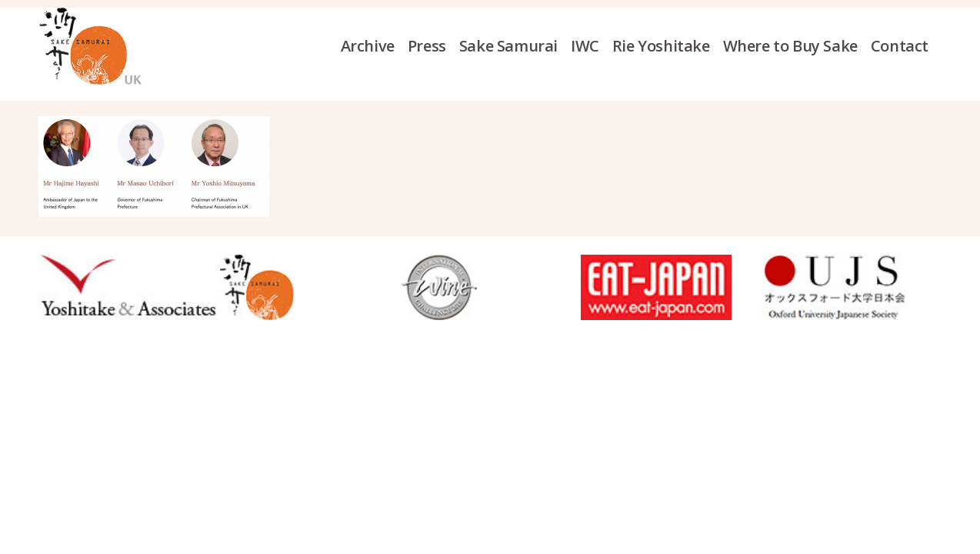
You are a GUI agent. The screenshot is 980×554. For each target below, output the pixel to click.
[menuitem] (374, 46)
